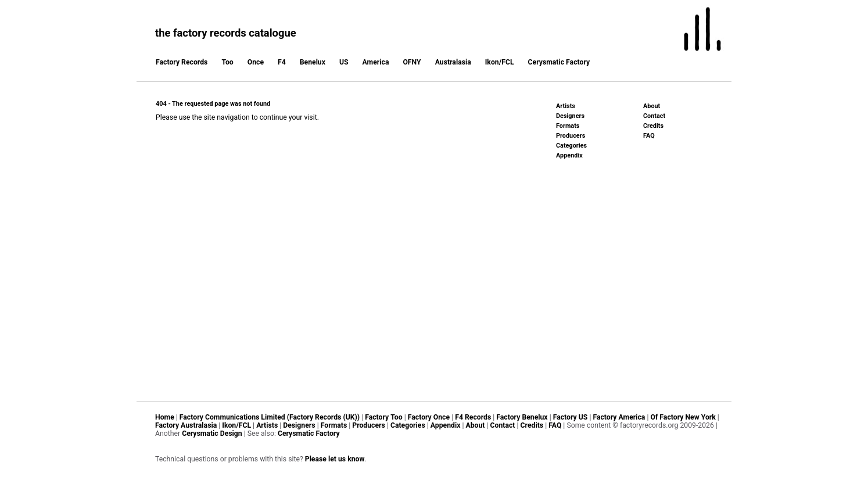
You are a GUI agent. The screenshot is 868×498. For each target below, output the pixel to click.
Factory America (619, 417)
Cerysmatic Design (212, 433)
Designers (570, 116)
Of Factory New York (683, 417)
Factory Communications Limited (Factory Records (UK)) (270, 417)
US (344, 62)
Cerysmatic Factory (559, 62)
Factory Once (429, 417)
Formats (568, 126)
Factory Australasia (186, 425)
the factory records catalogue (226, 33)
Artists (566, 106)
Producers (571, 136)
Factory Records (182, 62)
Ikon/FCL (500, 62)
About (652, 106)
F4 (282, 62)
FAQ (649, 136)
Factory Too (383, 417)
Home (165, 417)
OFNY (412, 62)
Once (256, 62)
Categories (571, 146)
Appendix (569, 155)
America (376, 62)
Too (227, 62)
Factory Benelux (522, 417)
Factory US (571, 417)
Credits (653, 126)
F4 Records (473, 417)
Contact (654, 116)
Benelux (313, 62)
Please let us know (335, 459)
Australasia (453, 62)
